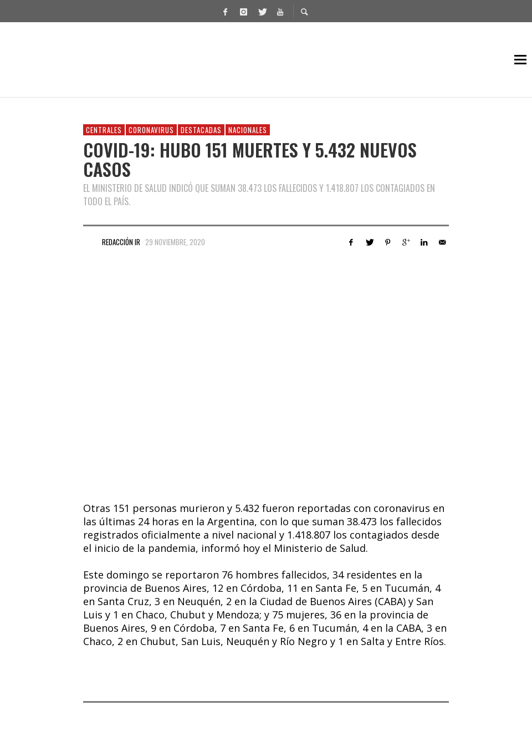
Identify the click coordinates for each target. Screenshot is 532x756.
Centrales (104, 130)
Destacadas (201, 130)
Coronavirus (151, 130)
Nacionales (248, 130)
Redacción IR (121, 242)
